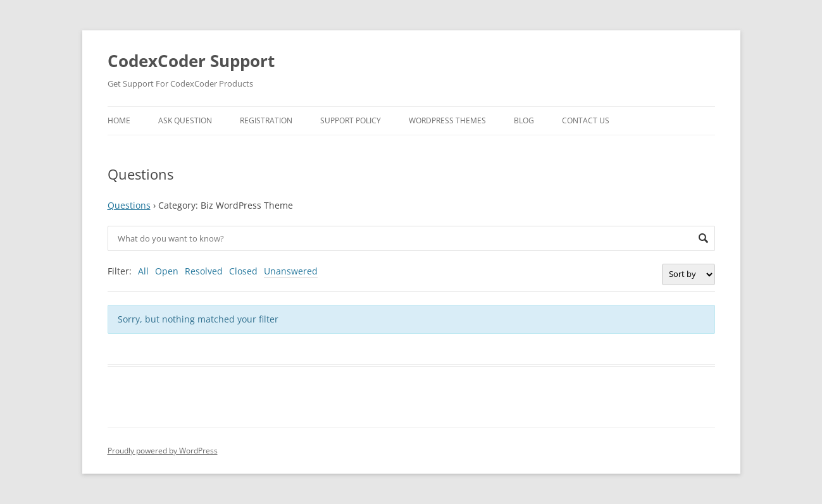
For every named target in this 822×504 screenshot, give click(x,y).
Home (119, 120)
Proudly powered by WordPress (163, 451)
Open (167, 271)
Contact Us (586, 120)
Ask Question (185, 120)
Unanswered (291, 271)
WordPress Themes (447, 120)
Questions (129, 205)
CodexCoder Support (191, 61)
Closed (243, 271)
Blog (524, 120)
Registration (266, 120)
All (143, 271)
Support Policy (351, 120)
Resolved (204, 271)
